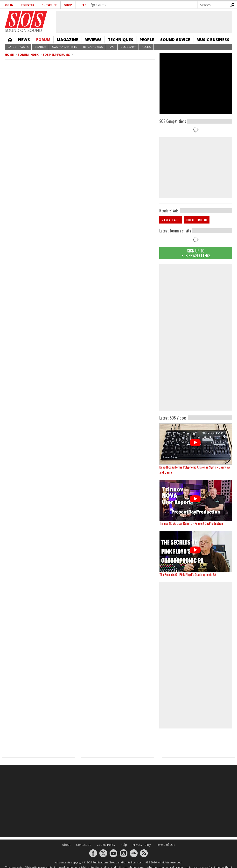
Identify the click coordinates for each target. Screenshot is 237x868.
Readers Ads (93, 47)
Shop (68, 5)
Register (28, 5)
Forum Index (28, 55)
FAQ (112, 47)
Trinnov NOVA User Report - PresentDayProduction (191, 523)
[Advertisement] (196, 337)
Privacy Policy (142, 845)
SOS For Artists (65, 47)
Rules (146, 47)
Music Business (213, 40)
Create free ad (197, 220)
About (66, 845)
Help (83, 5)
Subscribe (49, 5)
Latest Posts (18, 47)
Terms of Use (166, 845)
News (24, 40)
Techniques (121, 40)
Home (10, 40)
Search (40, 47)
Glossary (128, 47)
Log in (8, 5)
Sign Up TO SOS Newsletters (196, 253)
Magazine (67, 40)
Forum (43, 40)
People (147, 40)
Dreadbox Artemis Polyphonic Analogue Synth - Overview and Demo (195, 469)
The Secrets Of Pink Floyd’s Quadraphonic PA (188, 574)
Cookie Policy (106, 845)
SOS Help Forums (56, 55)
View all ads (171, 220)
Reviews (93, 40)
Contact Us (84, 845)
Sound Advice (175, 40)
